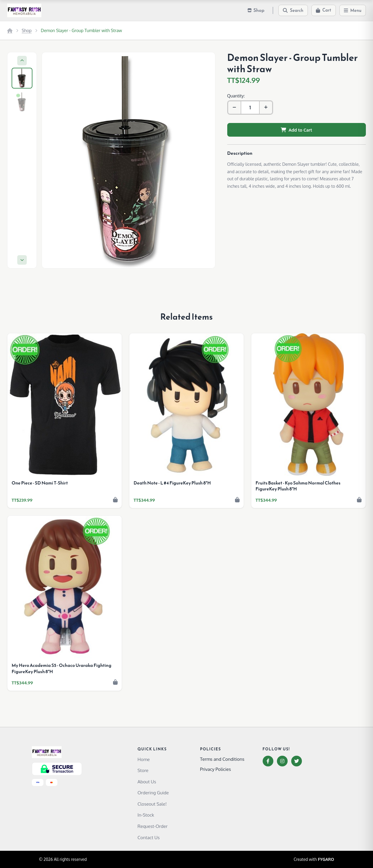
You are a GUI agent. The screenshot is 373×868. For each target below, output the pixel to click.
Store (143, 770)
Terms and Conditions (222, 759)
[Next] (22, 260)
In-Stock (146, 815)
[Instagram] (282, 761)
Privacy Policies (215, 769)
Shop (27, 30)
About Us (147, 782)
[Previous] (22, 61)
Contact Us (149, 837)
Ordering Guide (153, 793)
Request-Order (152, 826)
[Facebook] (268, 761)
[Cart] (324, 10)
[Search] (293, 10)
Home (144, 759)
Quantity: (236, 96)
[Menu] (353, 10)
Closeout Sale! (152, 804)
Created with (314, 859)
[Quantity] (250, 108)
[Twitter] (297, 761)
